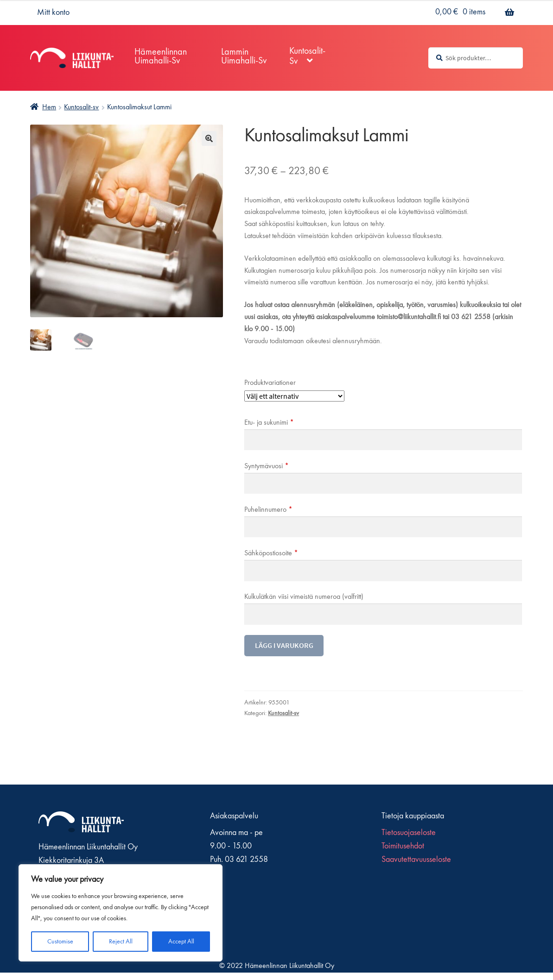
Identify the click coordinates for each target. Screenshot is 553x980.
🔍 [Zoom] (209, 138)
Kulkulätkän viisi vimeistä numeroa (304, 597)
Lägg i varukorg (284, 645)
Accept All (181, 942)
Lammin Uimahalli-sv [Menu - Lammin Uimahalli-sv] (244, 57)
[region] (121, 913)
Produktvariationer (270, 383)
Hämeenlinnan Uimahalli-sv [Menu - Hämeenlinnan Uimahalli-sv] (161, 57)
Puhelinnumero (268, 510)
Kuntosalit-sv (81, 107)
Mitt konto (53, 13)
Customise (60, 942)
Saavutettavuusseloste (416, 860)
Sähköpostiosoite (271, 553)
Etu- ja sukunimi (269, 423)
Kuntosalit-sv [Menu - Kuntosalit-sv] (307, 57)
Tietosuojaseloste (409, 833)
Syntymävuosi (267, 466)
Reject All (121, 942)
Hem (49, 107)
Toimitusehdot (403, 846)
